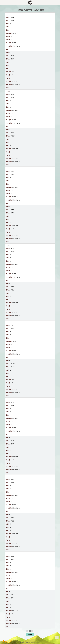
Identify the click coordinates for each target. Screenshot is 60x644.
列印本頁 (30, 635)
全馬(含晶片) (15, 110)
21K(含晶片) (15, 33)
